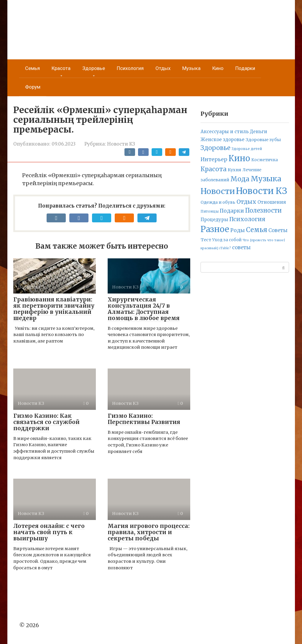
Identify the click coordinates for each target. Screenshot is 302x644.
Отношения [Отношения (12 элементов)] (272, 202)
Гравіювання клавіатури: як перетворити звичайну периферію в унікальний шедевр (54, 309)
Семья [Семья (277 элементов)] (257, 230)
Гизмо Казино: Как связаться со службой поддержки (46, 422)
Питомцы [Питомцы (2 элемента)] (210, 211)
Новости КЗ (121, 144)
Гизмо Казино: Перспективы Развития (144, 419)
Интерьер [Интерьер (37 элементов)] (214, 159)
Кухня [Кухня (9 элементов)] (234, 170)
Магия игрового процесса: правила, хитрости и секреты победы (149, 532)
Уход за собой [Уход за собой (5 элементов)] (227, 240)
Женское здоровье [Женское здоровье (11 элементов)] (223, 140)
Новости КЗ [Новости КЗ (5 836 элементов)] (261, 191)
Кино (218, 68)
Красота (61, 68)
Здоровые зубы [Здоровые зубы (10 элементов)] (263, 140)
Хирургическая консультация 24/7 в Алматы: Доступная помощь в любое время (144, 309)
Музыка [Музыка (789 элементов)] (266, 179)
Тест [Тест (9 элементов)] (206, 240)
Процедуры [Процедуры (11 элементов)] (214, 220)
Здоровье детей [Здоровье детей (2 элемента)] (247, 149)
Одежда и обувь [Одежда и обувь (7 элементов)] (218, 202)
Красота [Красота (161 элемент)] (214, 169)
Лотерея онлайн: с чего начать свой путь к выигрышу (49, 532)
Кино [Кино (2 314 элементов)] (239, 158)
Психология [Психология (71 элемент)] (247, 219)
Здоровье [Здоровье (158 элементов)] (215, 148)
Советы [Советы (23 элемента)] (278, 230)
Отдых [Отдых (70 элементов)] (246, 202)
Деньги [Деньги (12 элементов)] (258, 132)
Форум (33, 87)
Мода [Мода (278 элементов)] (240, 179)
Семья (32, 68)
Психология (130, 68)
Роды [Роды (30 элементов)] (238, 230)
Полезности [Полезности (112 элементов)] (263, 210)
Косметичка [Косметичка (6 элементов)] (265, 160)
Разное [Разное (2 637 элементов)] (215, 229)
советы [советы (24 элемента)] (241, 248)
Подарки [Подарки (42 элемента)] (232, 211)
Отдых (163, 68)
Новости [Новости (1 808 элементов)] (218, 191)
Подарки (245, 68)
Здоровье (94, 68)
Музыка (191, 68)
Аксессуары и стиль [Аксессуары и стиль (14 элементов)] (225, 132)
